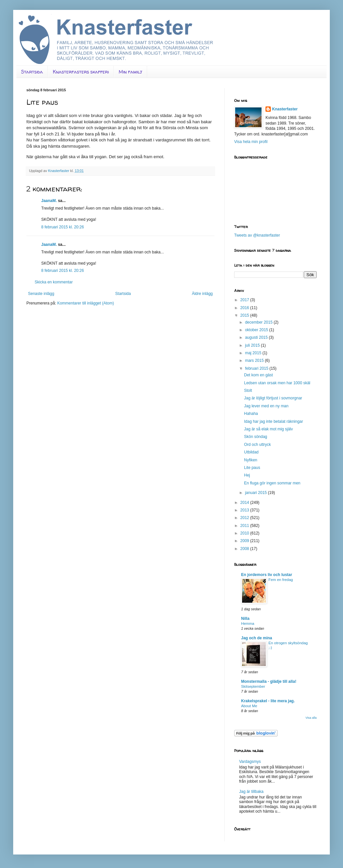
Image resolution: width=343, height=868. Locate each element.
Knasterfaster (285, 109)
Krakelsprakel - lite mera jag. (268, 701)
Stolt (248, 391)
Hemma (248, 623)
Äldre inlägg (202, 294)
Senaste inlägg (41, 294)
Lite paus (252, 468)
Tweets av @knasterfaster (257, 235)
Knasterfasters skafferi (81, 72)
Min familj (130, 72)
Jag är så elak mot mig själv (268, 429)
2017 (245, 300)
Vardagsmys (250, 762)
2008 (245, 549)
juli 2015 (253, 345)
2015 (245, 315)
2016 (245, 308)
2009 (245, 541)
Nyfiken (251, 460)
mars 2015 (255, 361)
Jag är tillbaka (251, 792)
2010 (245, 533)
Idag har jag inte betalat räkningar (274, 421)
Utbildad (251, 452)
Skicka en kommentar (54, 282)
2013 (245, 510)
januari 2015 (256, 493)
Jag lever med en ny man (266, 406)
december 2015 (259, 322)
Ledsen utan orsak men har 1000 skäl (277, 383)
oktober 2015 (257, 330)
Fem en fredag (281, 580)
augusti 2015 (257, 337)
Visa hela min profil (251, 142)
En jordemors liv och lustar (267, 575)
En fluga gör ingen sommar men (272, 483)
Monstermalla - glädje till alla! (269, 681)
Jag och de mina (257, 638)
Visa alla (311, 718)
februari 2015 (257, 368)
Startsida (32, 72)
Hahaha (251, 414)
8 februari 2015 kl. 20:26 (62, 227)
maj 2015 (254, 353)
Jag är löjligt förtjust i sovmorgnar (273, 398)
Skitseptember (253, 686)
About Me (249, 706)
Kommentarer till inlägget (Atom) (85, 303)
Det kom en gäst (258, 375)
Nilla (245, 619)
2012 (245, 518)
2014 (245, 503)
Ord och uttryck (257, 445)
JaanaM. (49, 201)
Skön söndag (256, 437)
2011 (245, 526)
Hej (247, 475)
